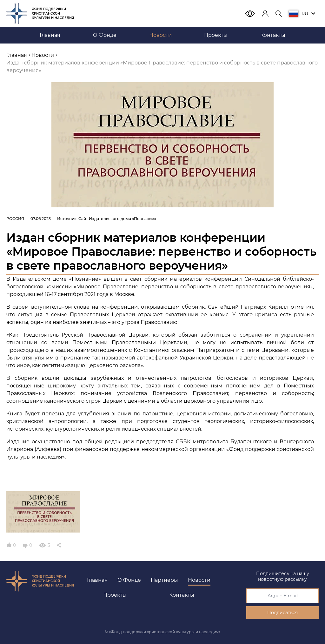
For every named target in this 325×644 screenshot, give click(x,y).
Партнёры (164, 580)
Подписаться (282, 613)
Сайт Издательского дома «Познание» (117, 219)
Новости (199, 580)
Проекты (115, 595)
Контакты (182, 595)
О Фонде (129, 580)
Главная (97, 580)
